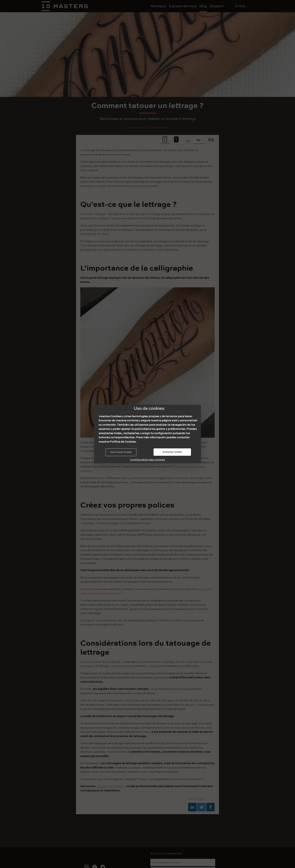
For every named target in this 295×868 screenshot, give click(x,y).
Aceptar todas (172, 452)
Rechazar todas (121, 452)
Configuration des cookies (147, 460)
